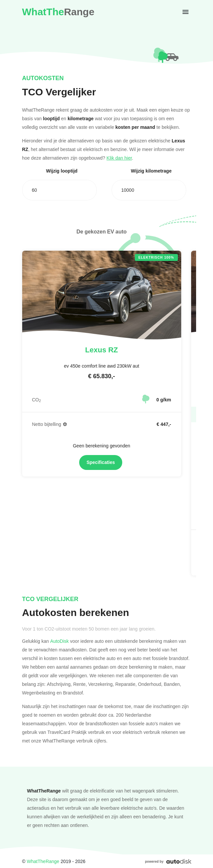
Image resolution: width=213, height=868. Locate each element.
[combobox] (59, 190)
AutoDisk (60, 641)
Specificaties (101, 462)
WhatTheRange (43, 861)
